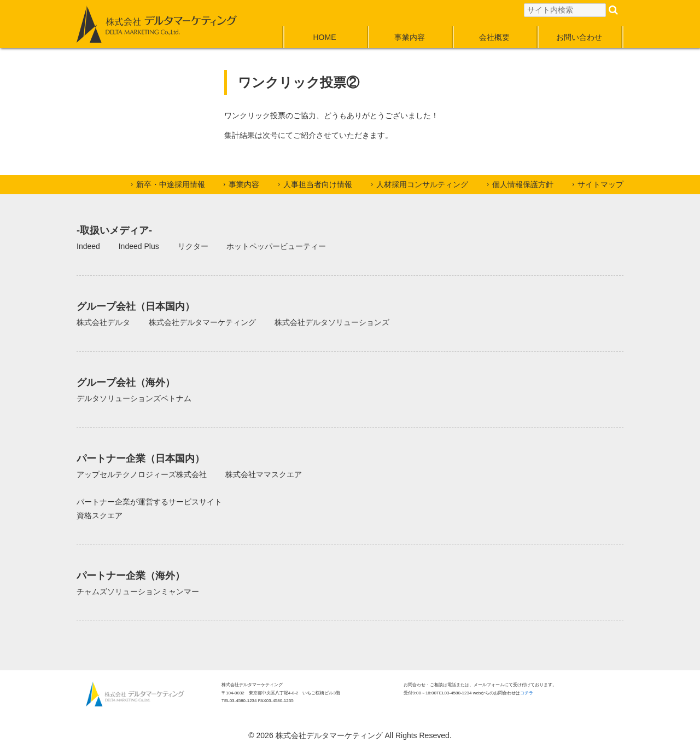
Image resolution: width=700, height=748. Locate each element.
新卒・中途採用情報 (171, 184)
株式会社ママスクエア (264, 474)
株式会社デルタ (103, 322)
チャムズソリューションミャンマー (138, 592)
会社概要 (494, 37)
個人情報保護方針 (523, 184)
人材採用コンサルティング (422, 184)
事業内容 (410, 37)
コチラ (527, 693)
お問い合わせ (579, 37)
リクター (193, 246)
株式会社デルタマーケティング (202, 322)
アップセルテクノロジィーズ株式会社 (142, 474)
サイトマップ (600, 184)
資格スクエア (100, 515)
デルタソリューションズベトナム (134, 398)
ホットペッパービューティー (276, 246)
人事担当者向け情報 (318, 184)
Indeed (88, 246)
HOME (325, 37)
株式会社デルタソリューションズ (332, 322)
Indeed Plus (139, 246)
